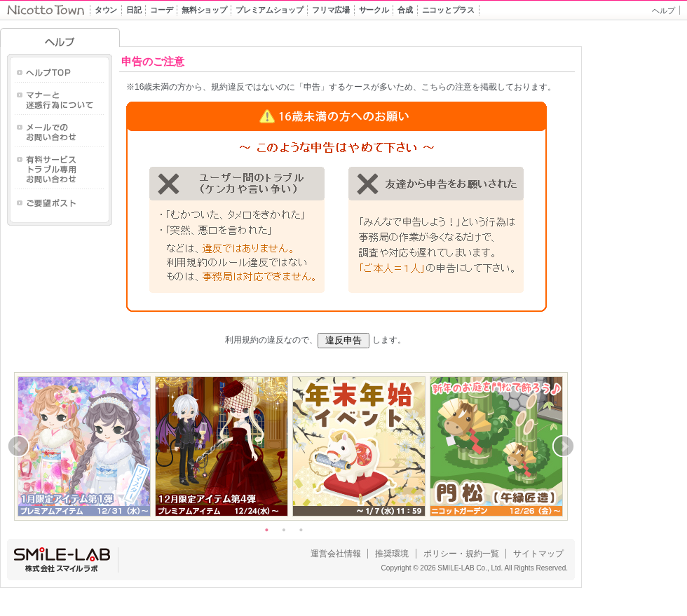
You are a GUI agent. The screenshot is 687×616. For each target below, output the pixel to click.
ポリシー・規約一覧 (461, 554)
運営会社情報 (336, 554)
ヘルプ (664, 11)
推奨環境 (392, 554)
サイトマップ (538, 554)
